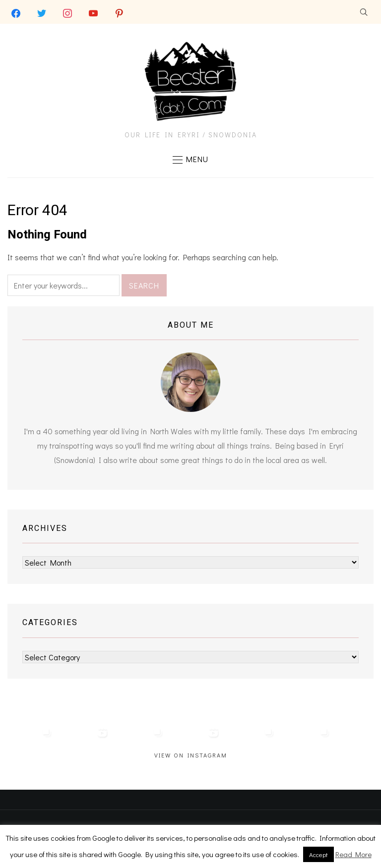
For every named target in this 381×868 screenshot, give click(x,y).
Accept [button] (318, 854)
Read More (353, 854)
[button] (190, 160)
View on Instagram (191, 755)
